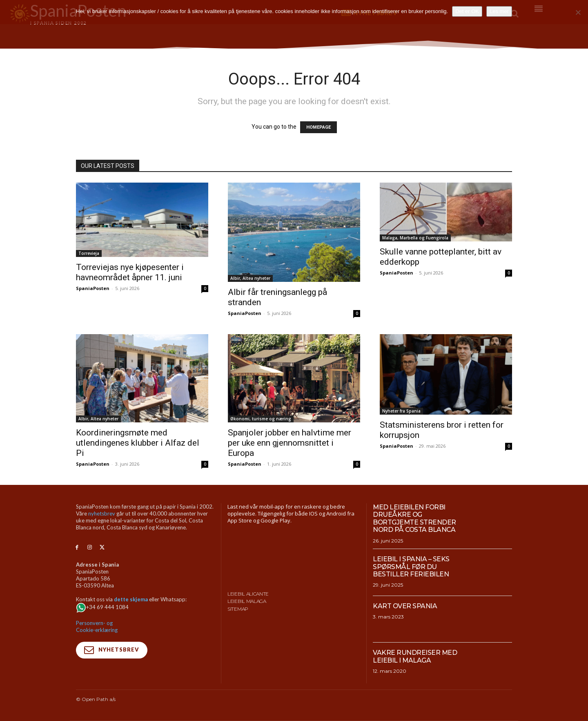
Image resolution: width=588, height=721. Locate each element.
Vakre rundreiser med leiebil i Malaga (415, 656)
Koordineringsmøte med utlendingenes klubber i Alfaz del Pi (138, 443)
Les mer (499, 11)
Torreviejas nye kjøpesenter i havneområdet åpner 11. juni (130, 272)
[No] (578, 12)
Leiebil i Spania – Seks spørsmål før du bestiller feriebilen (411, 567)
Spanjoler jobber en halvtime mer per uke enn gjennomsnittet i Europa (290, 443)
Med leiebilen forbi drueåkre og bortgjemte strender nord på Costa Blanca (415, 518)
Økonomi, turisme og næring (261, 419)
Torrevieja (89, 253)
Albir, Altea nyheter (250, 278)
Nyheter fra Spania (401, 411)
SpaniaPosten (93, 288)
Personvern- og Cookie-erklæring (97, 626)
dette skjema (131, 599)
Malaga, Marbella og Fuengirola (415, 238)
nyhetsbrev (102, 513)
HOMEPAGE (318, 127)
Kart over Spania (405, 606)
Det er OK (467, 11)
